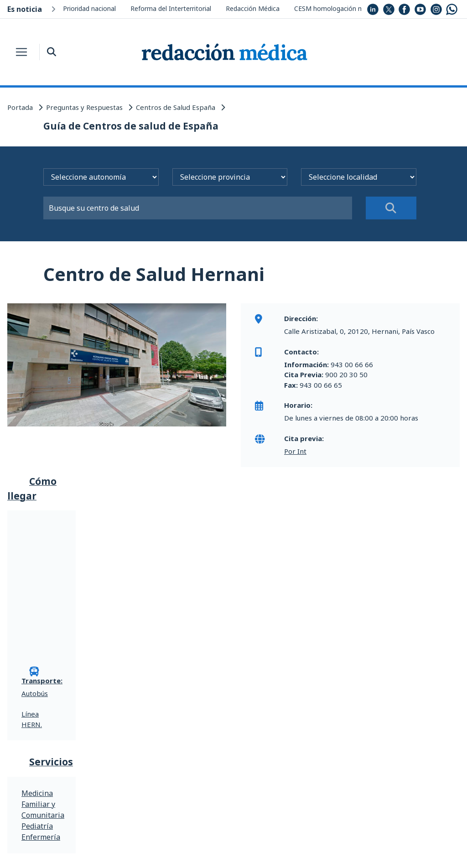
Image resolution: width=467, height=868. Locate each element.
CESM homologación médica (337, 8)
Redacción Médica (253, 8)
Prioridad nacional (89, 8)
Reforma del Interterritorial (171, 8)
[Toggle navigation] (21, 52)
